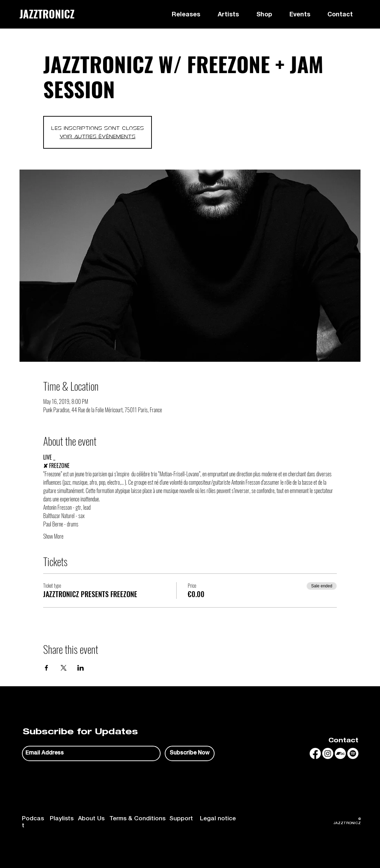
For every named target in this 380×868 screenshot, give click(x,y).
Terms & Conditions (137, 819)
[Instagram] (328, 753)
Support (181, 819)
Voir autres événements (98, 136)
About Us (91, 819)
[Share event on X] (64, 668)
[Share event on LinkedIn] (81, 668)
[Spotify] (353, 753)
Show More (53, 536)
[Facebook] (315, 753)
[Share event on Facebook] (46, 668)
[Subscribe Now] (190, 753)
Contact (343, 741)
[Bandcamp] (340, 753)
